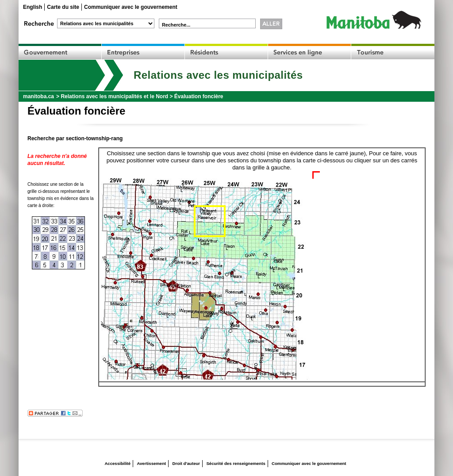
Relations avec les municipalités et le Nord (114, 96)
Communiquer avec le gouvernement (131, 7)
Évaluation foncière (199, 96)
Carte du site (63, 7)
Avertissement (151, 463)
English (33, 7)
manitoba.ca (38, 96)
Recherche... (176, 25)
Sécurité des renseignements (236, 463)
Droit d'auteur (186, 463)
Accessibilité (117, 463)
